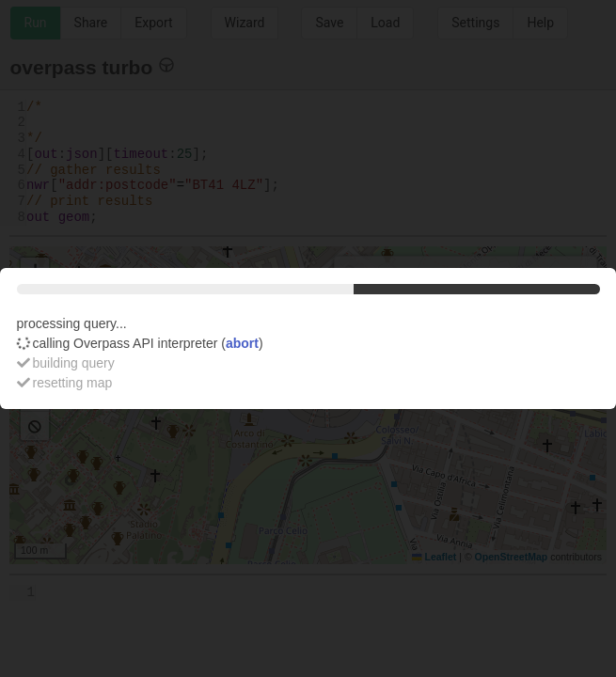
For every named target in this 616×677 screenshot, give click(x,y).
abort (242, 343)
